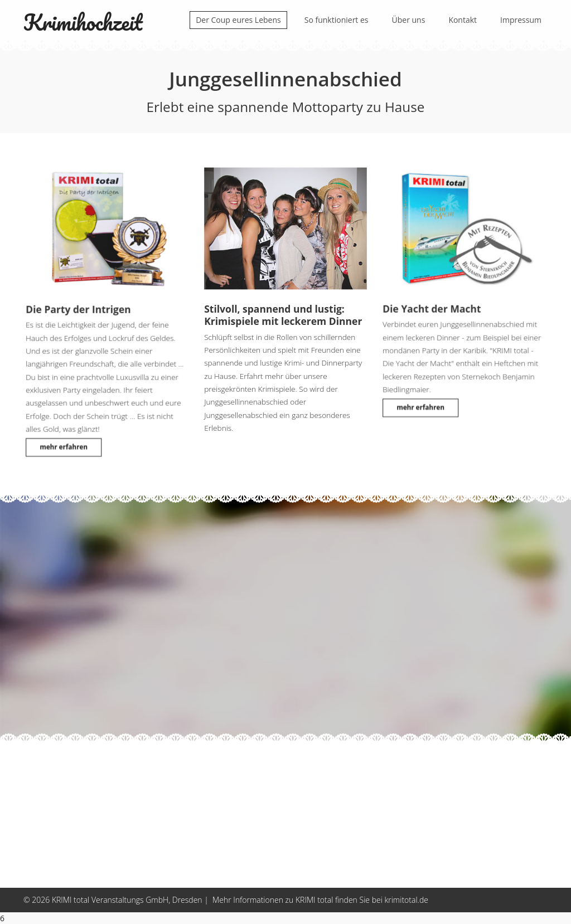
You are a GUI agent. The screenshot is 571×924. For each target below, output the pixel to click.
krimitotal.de (406, 900)
